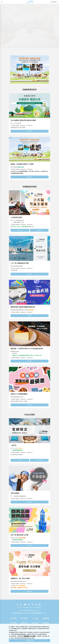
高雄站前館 (46, 623)
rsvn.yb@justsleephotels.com (29, 610)
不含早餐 (39, 460)
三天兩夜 (39, 230)
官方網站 (52, 2)
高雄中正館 (35, 623)
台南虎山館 (24, 623)
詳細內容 (30, 131)
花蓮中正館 (13, 623)
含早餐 (20, 460)
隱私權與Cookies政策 (30, 636)
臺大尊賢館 (24, 618)
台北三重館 (35, 618)
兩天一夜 (20, 230)
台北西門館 (13, 618)
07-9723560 (25, 607)
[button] (4, 27)
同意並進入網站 (30, 641)
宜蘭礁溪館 (46, 618)
